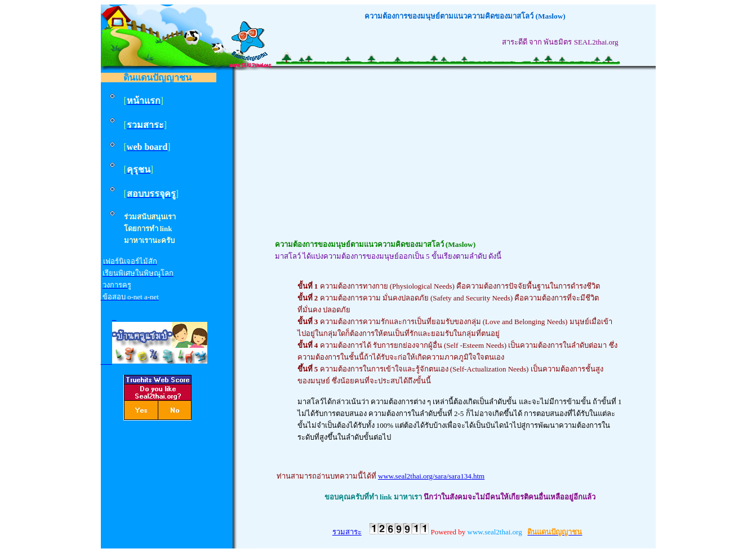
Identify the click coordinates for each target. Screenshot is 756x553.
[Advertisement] (460, 160)
